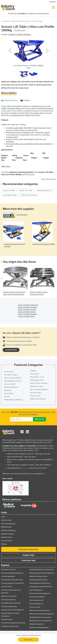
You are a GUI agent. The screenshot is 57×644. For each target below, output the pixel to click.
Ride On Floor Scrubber (39, 383)
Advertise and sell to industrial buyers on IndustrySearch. (24, 474)
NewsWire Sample (7, 534)
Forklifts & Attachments (9, 607)
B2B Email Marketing (8, 531)
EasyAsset (25, 468)
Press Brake (34, 374)
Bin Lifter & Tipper (11, 375)
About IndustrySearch (8, 524)
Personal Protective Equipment (40, 593)
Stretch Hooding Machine (39, 389)
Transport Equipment (36, 604)
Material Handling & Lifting (21, 21)
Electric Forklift (10, 384)
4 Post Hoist (9, 372)
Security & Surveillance (37, 597)
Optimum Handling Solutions (20, 34)
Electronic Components (9, 596)
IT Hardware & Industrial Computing (13, 623)
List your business (29, 549)
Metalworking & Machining (38, 580)
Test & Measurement (36, 600)
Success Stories (6, 541)
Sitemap (4, 544)
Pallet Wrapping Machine (13, 400)
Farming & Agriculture (8, 600)
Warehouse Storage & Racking (39, 610)
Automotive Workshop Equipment (12, 573)
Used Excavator (36, 393)
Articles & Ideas (6, 520)
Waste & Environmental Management (42, 614)
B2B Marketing (6, 527)
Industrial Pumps (7, 620)
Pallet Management (36, 590)
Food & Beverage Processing (11, 603)
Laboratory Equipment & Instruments (42, 570)
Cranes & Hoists (7, 587)
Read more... (6, 166)
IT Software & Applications (10, 626)
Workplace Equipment (37, 624)
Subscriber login (28, 560)
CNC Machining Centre (13, 381)
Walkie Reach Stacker (38, 399)
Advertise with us (7, 537)
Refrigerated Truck (37, 380)
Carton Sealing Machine (13, 378)
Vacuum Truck (35, 396)
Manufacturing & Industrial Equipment (42, 573)
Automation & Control (8, 570)
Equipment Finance (11, 387)
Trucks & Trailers (35, 607)
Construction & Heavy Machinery (12, 580)
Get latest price (20, 30)
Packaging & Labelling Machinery (40, 587)
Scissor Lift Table (37, 21)
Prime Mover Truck (37, 377)
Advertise (53, 2)
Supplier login (28, 555)
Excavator (8, 390)
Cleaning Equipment (8, 576)
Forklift (7, 397)
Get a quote (28, 640)
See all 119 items (22, 215)
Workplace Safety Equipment (39, 628)
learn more (11, 350)
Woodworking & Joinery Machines (41, 621)
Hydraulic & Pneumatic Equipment (12, 610)
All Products (6, 21)
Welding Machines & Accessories (40, 617)
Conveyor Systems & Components (13, 583)
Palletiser (33, 371)
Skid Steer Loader (37, 386)
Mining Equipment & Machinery (40, 583)
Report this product (49, 179)
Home (3, 517)
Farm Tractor (9, 393)
